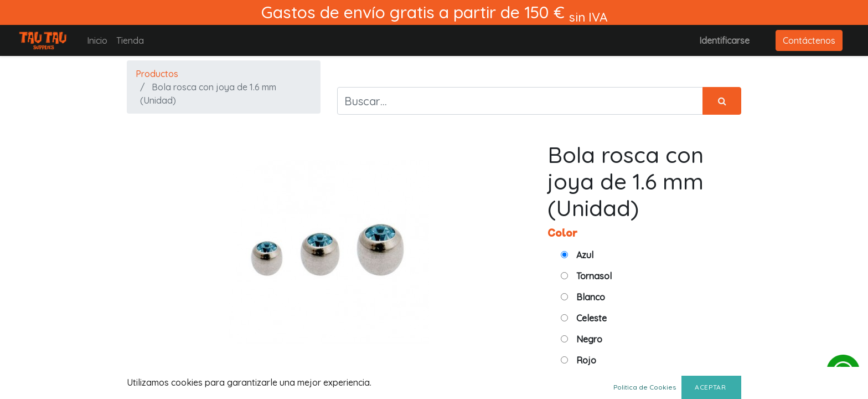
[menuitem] (97, 40)
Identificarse (724, 40)
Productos (157, 74)
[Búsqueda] (722, 101)
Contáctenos (809, 40)
